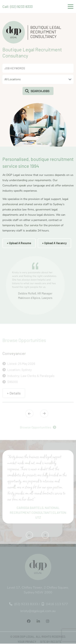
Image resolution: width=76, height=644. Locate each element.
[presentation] (29, 415)
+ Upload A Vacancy (54, 243)
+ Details (14, 394)
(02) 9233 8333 (24, 605)
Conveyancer (14, 354)
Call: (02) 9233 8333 (18, 6)
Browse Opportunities (38, 428)
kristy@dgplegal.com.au (38, 612)
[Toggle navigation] (71, 7)
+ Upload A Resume (19, 243)
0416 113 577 (55, 605)
